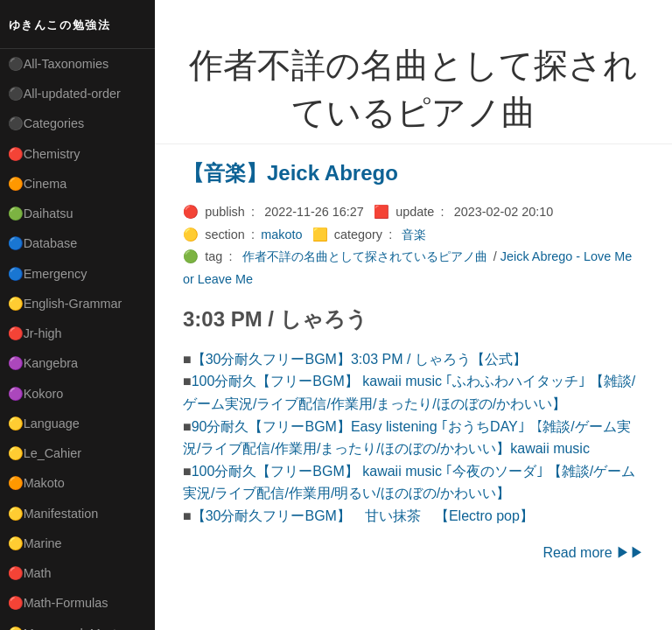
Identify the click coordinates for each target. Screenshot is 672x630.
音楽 (414, 234)
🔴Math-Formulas (58, 603)
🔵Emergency (48, 274)
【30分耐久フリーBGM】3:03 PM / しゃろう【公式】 (359, 359)
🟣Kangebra (43, 363)
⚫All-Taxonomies (59, 64)
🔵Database (43, 243)
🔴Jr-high (35, 333)
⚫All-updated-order (64, 94)
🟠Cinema (38, 184)
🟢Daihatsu (41, 213)
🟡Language (44, 423)
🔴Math (30, 573)
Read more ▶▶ (593, 553)
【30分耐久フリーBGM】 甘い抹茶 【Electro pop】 (363, 516)
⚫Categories (46, 123)
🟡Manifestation (53, 514)
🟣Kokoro (36, 394)
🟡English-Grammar (65, 304)
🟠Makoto (36, 483)
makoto (281, 234)
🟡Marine (35, 543)
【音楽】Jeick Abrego (290, 173)
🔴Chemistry (44, 154)
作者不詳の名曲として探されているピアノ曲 (365, 256)
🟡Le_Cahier (45, 453)
